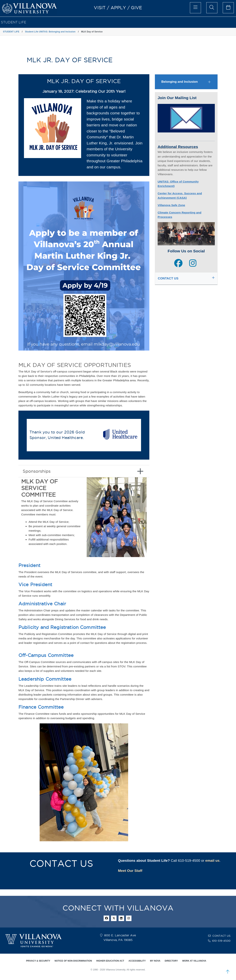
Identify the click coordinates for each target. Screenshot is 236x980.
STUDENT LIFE (14, 22)
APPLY (118, 8)
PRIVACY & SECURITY (38, 961)
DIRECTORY (171, 961)
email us (212, 861)
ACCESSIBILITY (137, 961)
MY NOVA (155, 961)
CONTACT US (221, 936)
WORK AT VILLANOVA (194, 961)
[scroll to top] (228, 972)
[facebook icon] (106, 918)
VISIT (100, 8)
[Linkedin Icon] (121, 918)
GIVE (137, 8)
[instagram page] (193, 264)
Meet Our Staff (130, 871)
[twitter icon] (114, 918)
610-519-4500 (221, 941)
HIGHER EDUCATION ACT (110, 961)
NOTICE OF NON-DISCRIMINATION (73, 961)
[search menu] (212, 8)
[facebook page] (178, 264)
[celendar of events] (228, 8)
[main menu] (195, 8)
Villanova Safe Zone (171, 205)
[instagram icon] (129, 918)
